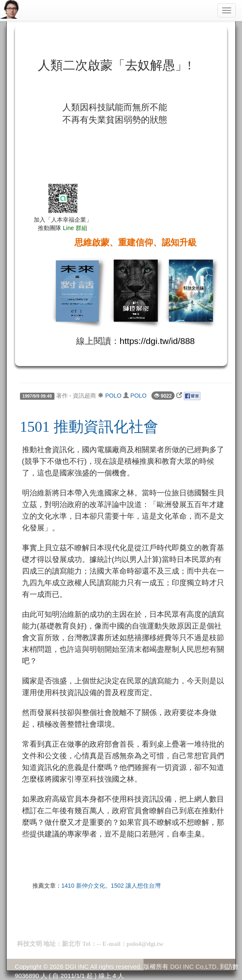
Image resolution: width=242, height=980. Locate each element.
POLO (113, 396)
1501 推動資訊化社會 (89, 427)
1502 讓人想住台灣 (136, 886)
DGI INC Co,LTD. (194, 966)
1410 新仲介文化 (83, 886)
